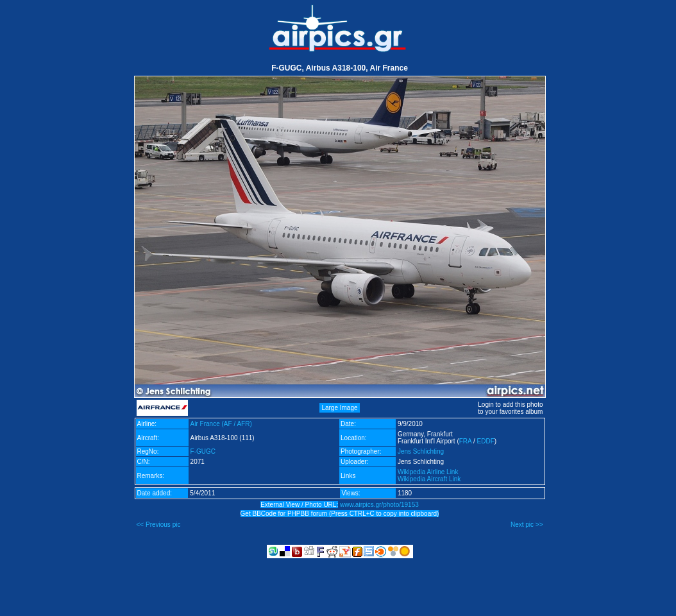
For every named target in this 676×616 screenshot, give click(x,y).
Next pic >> (527, 525)
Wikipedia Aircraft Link (429, 479)
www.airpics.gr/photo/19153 (379, 505)
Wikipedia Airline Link (428, 472)
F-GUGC (203, 451)
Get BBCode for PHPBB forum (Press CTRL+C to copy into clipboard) (340, 514)
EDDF (486, 441)
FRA (465, 441)
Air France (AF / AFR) (221, 424)
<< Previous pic (159, 525)
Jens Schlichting (421, 451)
